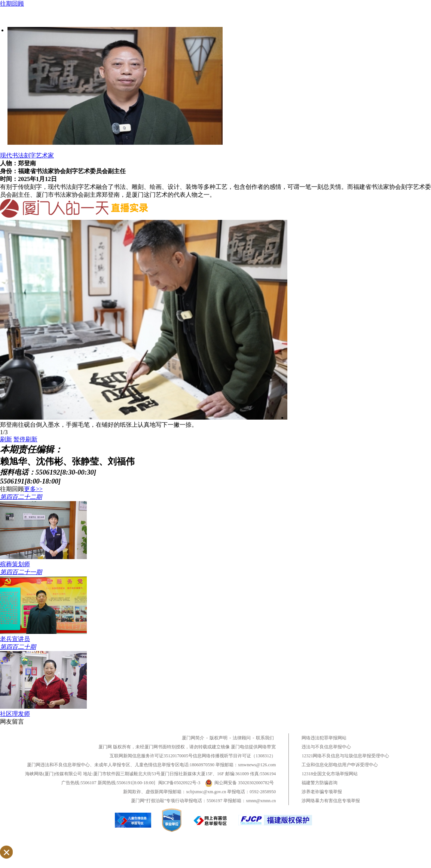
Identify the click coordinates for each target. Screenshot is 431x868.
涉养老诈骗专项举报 (322, 792)
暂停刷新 (25, 439)
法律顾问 (242, 738)
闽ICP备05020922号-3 (179, 783)
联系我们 (265, 738)
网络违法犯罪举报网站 (324, 738)
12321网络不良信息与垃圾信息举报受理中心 (345, 756)
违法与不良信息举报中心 (326, 747)
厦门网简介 (193, 738)
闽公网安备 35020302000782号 (239, 783)
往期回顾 (12, 4)
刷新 (6, 439)
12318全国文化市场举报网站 (330, 774)
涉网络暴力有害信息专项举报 (331, 801)
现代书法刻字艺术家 (27, 155)
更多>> (33, 489)
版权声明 (218, 738)
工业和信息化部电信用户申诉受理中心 (340, 765)
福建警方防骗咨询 (320, 783)
